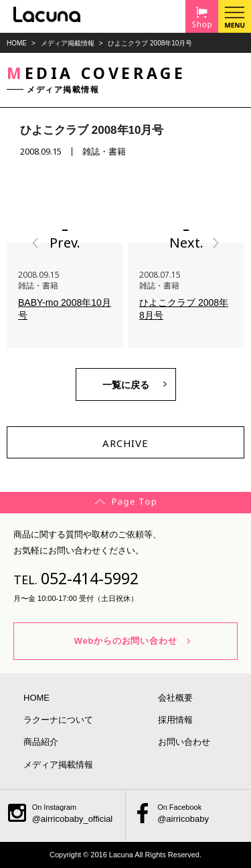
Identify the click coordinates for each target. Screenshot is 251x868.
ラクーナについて (58, 720)
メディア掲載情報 (68, 43)
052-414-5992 (90, 578)
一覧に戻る (126, 385)
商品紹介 (41, 742)
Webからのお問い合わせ (126, 641)
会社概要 (175, 698)
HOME (17, 43)
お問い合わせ (184, 742)
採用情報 (175, 720)
